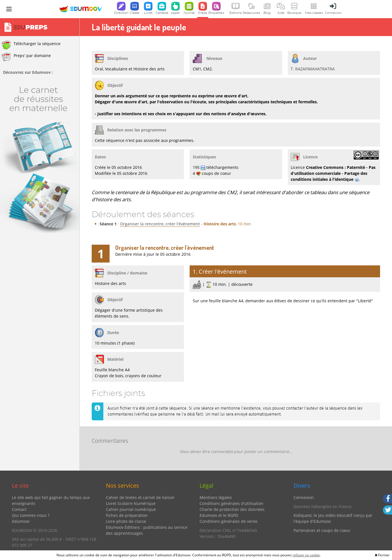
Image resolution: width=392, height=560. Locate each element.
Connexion (304, 497)
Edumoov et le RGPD (219, 515)
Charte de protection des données (232, 509)
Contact (19, 509)
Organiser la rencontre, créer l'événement (160, 224)
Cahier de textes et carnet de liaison (140, 497)
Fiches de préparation (127, 515)
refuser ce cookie (306, 555)
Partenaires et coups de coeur (322, 530)
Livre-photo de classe (126, 521)
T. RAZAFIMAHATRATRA (313, 69)
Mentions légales (216, 497)
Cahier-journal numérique (131, 509)
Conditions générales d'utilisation (231, 503)
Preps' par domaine (26, 57)
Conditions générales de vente (229, 521)
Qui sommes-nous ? (31, 515)
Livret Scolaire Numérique (131, 503)
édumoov (21, 521)
